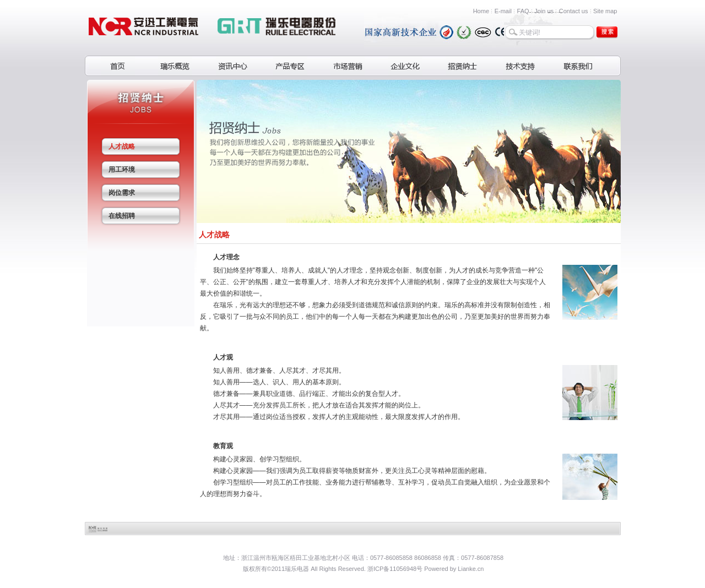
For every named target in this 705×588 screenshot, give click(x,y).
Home (481, 11)
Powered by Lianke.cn (454, 569)
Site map (605, 11)
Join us (544, 11)
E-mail (503, 11)
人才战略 (122, 146)
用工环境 (122, 170)
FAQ (523, 11)
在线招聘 (122, 216)
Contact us (574, 11)
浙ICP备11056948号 (395, 569)
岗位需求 (122, 193)
